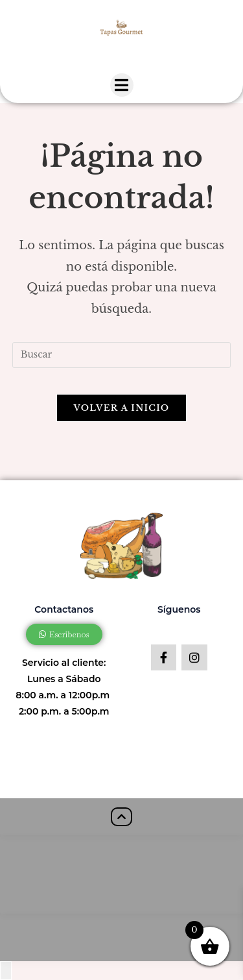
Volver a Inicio (122, 408)
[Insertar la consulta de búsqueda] (122, 355)
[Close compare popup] (6, 971)
